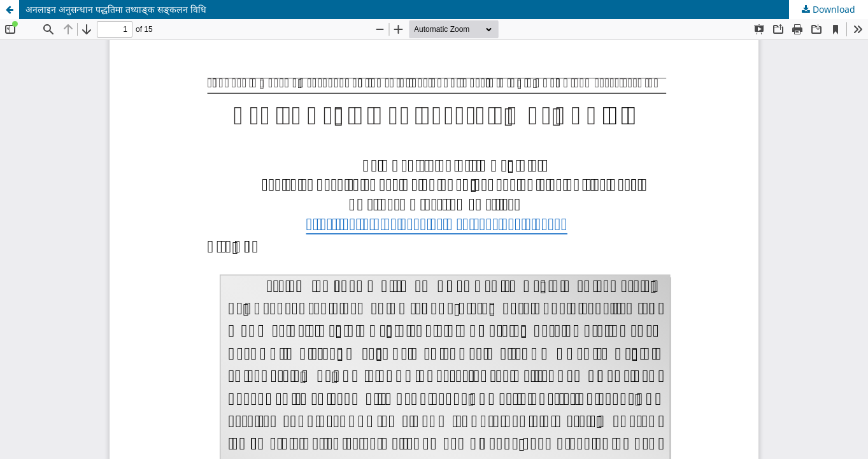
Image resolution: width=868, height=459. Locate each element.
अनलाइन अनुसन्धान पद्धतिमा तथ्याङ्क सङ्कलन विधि (116, 9)
